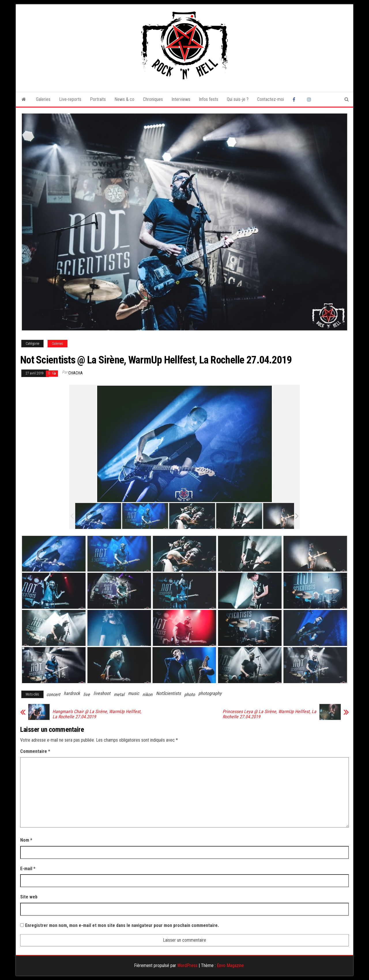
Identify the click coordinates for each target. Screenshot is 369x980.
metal (119, 695)
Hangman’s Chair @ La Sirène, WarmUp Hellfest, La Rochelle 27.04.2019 (97, 714)
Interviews (181, 99)
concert (53, 695)
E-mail (28, 869)
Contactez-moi (271, 99)
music (133, 693)
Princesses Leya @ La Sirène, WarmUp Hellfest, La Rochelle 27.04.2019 (269, 714)
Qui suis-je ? (238, 99)
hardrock (72, 693)
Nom (26, 840)
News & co (124, 99)
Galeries (43, 99)
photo (190, 695)
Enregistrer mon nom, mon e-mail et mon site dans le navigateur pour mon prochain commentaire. (122, 925)
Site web (29, 897)
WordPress (187, 965)
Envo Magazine (230, 965)
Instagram (310, 99)
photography (210, 693)
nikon (147, 695)
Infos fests (209, 99)
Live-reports (70, 99)
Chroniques (153, 99)
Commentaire (35, 751)
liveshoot (102, 693)
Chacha (76, 373)
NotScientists (168, 693)
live (87, 695)
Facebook (295, 99)
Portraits (98, 99)
